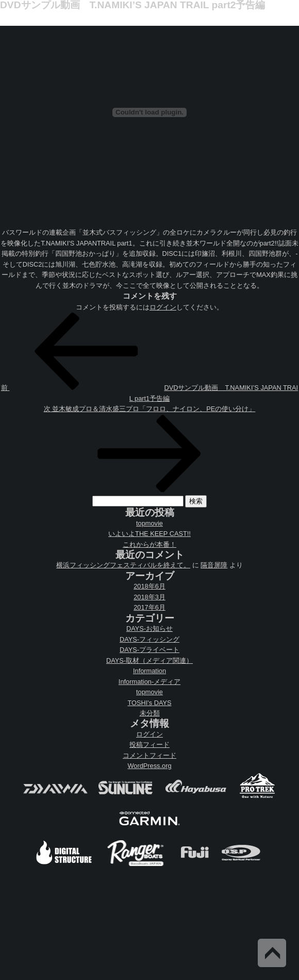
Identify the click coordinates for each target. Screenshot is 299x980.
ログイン (163, 307)
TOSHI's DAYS (149, 703)
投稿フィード (149, 745)
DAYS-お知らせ (149, 628)
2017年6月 (149, 607)
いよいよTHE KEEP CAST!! (149, 534)
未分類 (150, 713)
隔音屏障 (214, 565)
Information (149, 671)
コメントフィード (149, 755)
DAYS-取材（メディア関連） (149, 660)
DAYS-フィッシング (149, 639)
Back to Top (272, 953)
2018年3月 (149, 597)
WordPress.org (149, 766)
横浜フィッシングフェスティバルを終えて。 (123, 565)
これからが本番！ (149, 544)
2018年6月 (149, 586)
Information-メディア (149, 682)
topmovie (149, 523)
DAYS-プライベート (149, 650)
